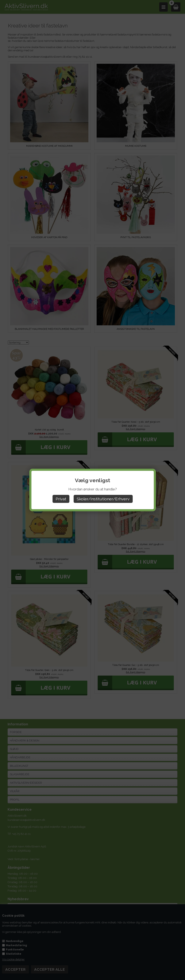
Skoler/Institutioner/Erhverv (103, 499)
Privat (61, 499)
